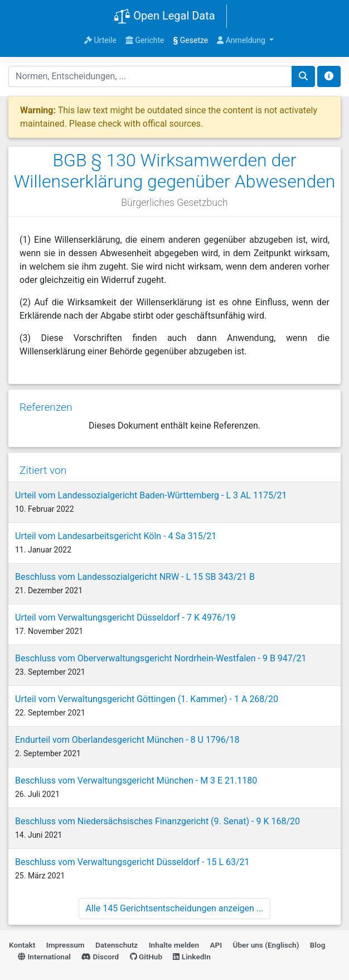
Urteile (100, 40)
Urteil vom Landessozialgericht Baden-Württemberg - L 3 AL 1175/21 (151, 495)
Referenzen (46, 407)
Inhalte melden (174, 945)
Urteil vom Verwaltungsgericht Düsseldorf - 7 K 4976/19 (125, 618)
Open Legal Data (164, 17)
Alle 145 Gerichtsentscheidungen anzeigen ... (175, 908)
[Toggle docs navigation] (329, 76)
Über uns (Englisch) (266, 945)
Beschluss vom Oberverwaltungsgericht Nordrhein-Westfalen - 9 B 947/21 (161, 658)
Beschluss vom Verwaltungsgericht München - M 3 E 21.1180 (136, 780)
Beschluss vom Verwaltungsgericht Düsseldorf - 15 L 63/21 (132, 862)
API (216, 945)
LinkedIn (192, 957)
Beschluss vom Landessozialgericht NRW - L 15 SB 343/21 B (135, 577)
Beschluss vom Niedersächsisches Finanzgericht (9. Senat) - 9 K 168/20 (157, 821)
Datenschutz (117, 945)
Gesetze (191, 40)
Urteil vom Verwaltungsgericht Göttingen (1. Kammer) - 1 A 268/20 (147, 699)
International (44, 957)
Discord (100, 957)
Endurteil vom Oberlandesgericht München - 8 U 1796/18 (127, 740)
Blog (318, 945)
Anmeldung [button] (242, 40)
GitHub (146, 957)
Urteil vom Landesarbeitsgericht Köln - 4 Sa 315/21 (116, 536)
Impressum (66, 945)
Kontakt (22, 945)
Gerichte (145, 40)
